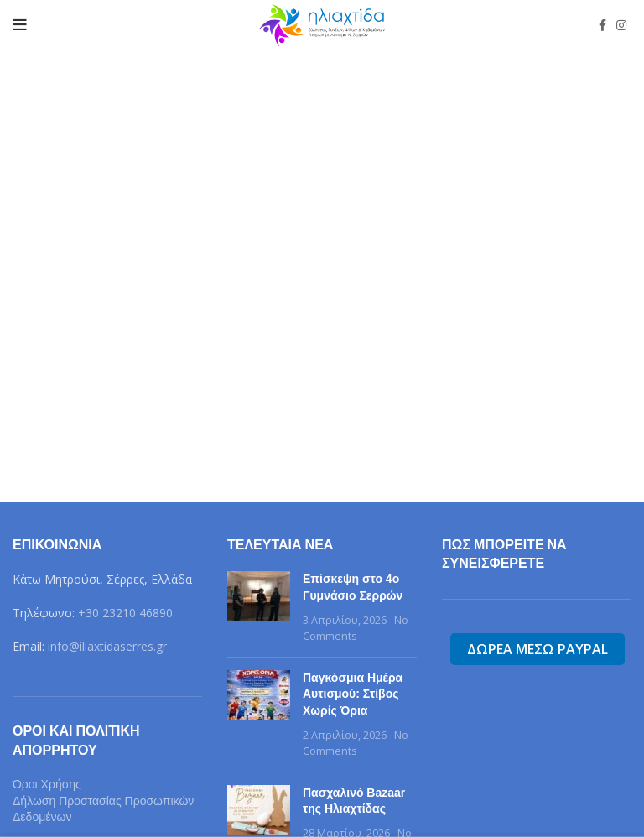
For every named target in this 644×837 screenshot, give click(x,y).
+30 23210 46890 (125, 613)
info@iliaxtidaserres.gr (107, 646)
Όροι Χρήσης (47, 784)
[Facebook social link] (602, 25)
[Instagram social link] (621, 25)
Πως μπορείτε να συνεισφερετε (504, 554)
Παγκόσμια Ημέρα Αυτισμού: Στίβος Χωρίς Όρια (353, 694)
